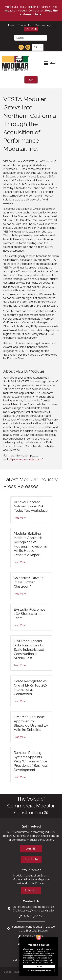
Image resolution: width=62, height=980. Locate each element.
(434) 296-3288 (34, 916)
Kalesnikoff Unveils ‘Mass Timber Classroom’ (29, 582)
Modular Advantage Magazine (31, 879)
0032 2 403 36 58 (34, 936)
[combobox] (38, 47)
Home (11, 25)
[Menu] (50, 63)
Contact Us (25, 25)
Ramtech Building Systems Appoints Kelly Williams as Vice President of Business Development (31, 761)
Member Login (44, 25)
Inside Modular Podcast (31, 883)
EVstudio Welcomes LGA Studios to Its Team (30, 614)
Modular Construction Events (31, 876)
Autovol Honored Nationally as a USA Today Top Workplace (31, 506)
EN (35, 47)
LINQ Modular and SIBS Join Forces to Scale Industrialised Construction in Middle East (29, 650)
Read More (20, 518)
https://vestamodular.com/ (26, 459)
